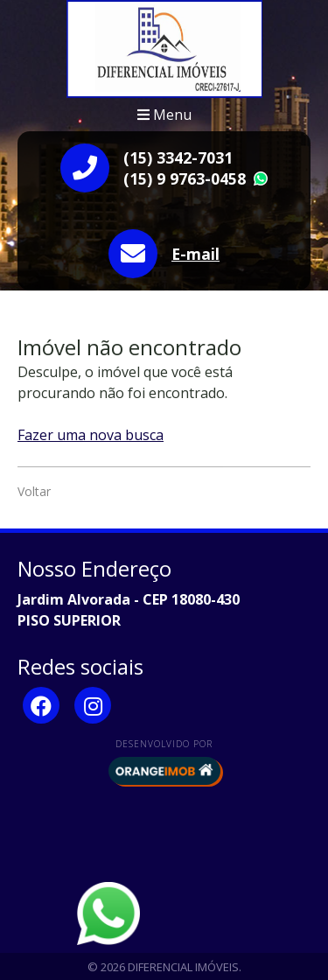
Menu (164, 115)
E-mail (195, 254)
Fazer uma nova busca (91, 435)
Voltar (34, 491)
